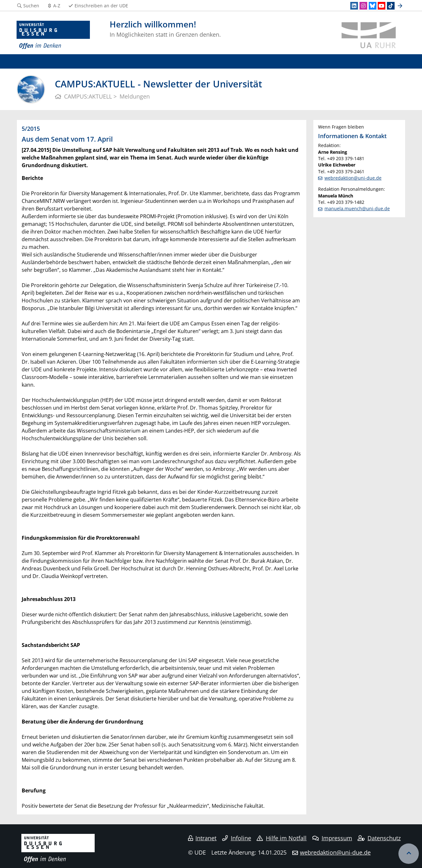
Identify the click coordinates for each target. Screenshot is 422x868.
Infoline (237, 838)
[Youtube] (382, 6)
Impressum (332, 838)
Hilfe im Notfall (282, 838)
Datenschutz (379, 838)
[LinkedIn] (354, 6)
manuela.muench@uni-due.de (357, 208)
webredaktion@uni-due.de (353, 178)
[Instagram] (363, 6)
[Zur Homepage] (53, 35)
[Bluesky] (373, 6)
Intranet (202, 838)
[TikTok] (391, 6)
